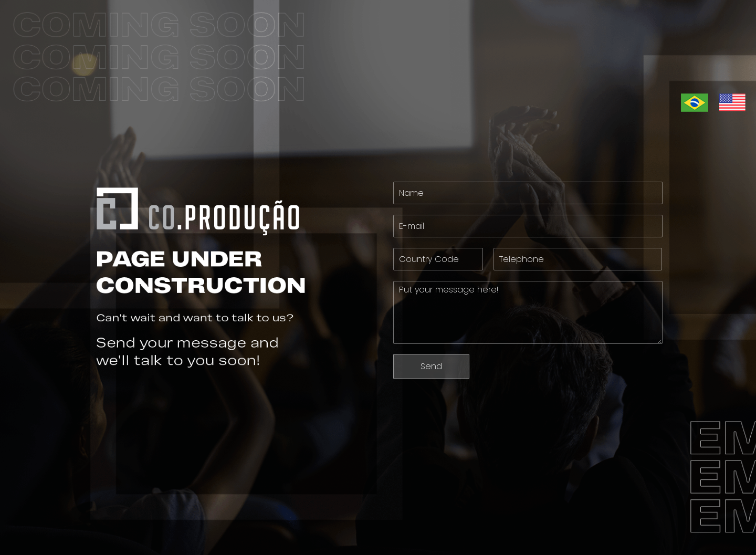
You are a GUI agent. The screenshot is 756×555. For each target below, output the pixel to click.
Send (431, 366)
